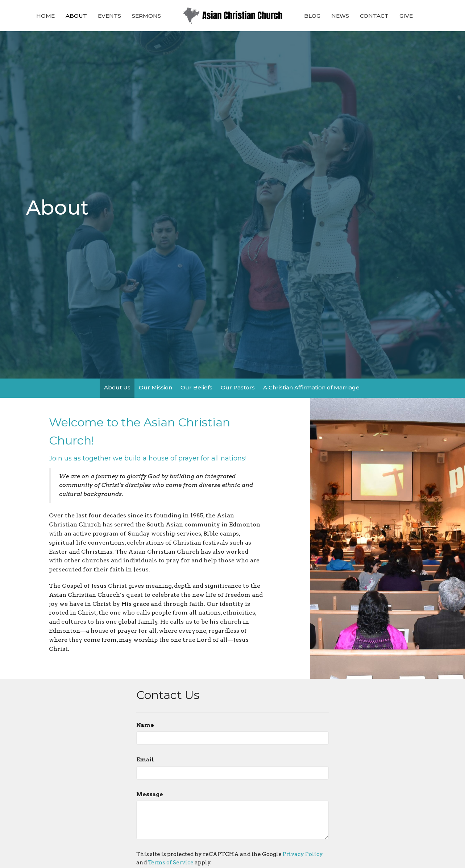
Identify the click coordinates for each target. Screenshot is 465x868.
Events (109, 16)
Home (45, 16)
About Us (117, 387)
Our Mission (155, 387)
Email (145, 760)
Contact (374, 16)
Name (145, 725)
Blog (312, 16)
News (340, 16)
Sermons (146, 16)
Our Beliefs (196, 387)
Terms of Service (171, 863)
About (76, 16)
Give (406, 16)
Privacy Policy (303, 854)
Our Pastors (238, 387)
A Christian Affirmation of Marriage (311, 387)
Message (150, 794)
